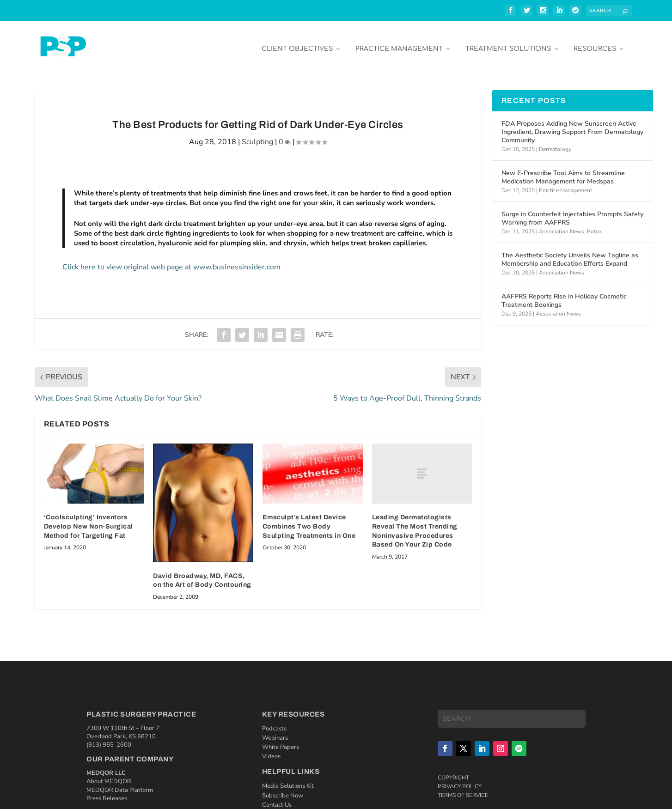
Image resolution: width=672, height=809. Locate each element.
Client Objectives (297, 42)
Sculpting (257, 135)
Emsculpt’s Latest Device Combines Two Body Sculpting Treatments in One (309, 520)
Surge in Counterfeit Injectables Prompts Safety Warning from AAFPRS (572, 211)
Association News (562, 225)
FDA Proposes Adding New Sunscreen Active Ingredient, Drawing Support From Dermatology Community (572, 125)
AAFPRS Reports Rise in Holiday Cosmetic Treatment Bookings (564, 294)
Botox (594, 225)
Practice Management (399, 42)
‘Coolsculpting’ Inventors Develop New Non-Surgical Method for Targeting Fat (89, 520)
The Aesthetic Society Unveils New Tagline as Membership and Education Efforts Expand (570, 252)
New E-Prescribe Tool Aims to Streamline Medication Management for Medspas (563, 170)
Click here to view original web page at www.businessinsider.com (171, 260)
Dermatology (555, 143)
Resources (595, 42)
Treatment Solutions (508, 42)
